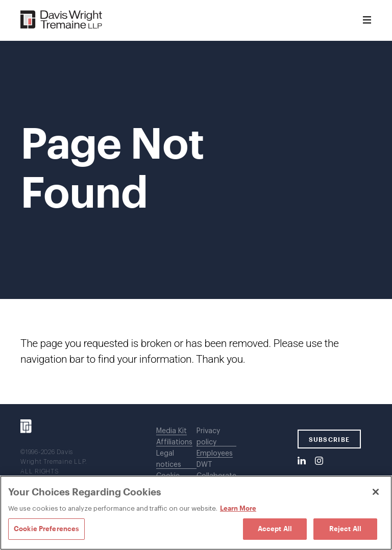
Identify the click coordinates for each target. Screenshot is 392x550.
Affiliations (174, 442)
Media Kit (171, 431)
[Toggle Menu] (367, 20)
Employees (215, 454)
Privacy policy (208, 437)
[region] (196, 513)
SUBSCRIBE (329, 439)
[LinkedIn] (302, 461)
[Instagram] (319, 461)
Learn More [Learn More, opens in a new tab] (238, 508)
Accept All (275, 529)
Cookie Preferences (46, 529)
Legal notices (169, 459)
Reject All (345, 529)
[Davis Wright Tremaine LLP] (62, 20)
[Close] (376, 492)
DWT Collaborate (216, 470)
